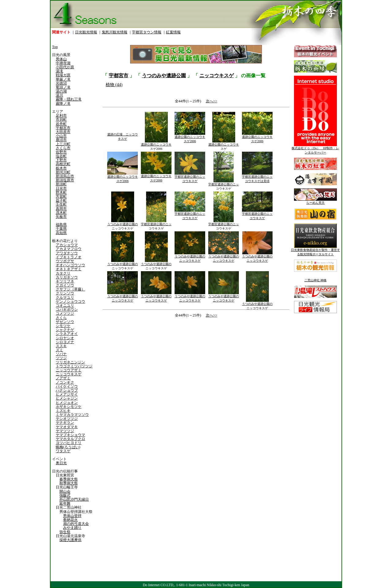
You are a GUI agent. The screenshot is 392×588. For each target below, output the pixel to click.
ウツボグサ (65, 261)
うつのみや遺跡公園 (164, 76)
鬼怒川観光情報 (115, 32)
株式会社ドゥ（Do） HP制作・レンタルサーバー (315, 149)
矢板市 (61, 217)
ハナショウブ (67, 390)
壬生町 (61, 204)
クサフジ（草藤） (70, 289)
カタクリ (63, 273)
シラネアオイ (67, 334)
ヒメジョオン (67, 403)
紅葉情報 (173, 32)
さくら (61, 318)
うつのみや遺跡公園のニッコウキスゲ (123, 225)
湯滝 (59, 71)
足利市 (61, 116)
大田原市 (63, 132)
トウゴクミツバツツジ (74, 366)
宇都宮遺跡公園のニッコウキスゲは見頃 (257, 177)
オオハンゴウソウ (70, 265)
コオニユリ (65, 305)
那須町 (61, 184)
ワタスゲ (63, 451)
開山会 (65, 491)
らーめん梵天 (315, 201)
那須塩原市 (65, 180)
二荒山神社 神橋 (316, 280)
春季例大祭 (69, 479)
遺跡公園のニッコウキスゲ (224, 145)
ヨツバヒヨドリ (69, 443)
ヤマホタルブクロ (70, 439)
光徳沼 (61, 83)
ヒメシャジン (67, 398)
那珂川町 (63, 172)
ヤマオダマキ (67, 427)
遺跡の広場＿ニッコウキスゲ (123, 135)
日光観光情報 (86, 32)
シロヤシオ (65, 338)
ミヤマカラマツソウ (72, 415)
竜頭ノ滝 (63, 87)
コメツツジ (65, 313)
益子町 (61, 200)
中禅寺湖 (63, 63)
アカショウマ (67, 245)
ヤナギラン (65, 423)
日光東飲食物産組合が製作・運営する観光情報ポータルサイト (315, 250)
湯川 (59, 95)
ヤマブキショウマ (70, 435)
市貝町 (61, 119)
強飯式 (65, 495)
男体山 (61, 59)
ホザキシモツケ (69, 407)
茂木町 (61, 213)
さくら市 (63, 148)
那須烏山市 (65, 176)
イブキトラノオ (69, 257)
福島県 (61, 225)
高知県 (61, 233)
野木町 (61, 192)
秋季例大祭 (69, 483)
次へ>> (212, 101)
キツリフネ (65, 281)
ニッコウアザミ (69, 370)
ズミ (59, 350)
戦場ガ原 (63, 75)
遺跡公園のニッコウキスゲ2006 (156, 145)
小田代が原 (65, 67)
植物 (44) (114, 85)
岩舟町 (61, 124)
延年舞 (65, 503)
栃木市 (61, 168)
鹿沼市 (61, 140)
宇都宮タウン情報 (147, 32)
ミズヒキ (63, 411)
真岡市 (61, 209)
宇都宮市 (63, 128)
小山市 (61, 136)
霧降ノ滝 (63, 104)
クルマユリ (65, 298)
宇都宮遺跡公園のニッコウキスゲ (190, 177)
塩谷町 (61, 156)
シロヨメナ (65, 342)
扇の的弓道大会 (76, 524)
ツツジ (61, 358)
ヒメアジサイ (67, 394)
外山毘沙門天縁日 (74, 499)
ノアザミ (63, 378)
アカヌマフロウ (69, 249)
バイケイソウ (67, 386)
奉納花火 (70, 520)
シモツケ (63, 326)
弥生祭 (65, 532)
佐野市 (61, 152)
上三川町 (63, 144)
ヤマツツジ (65, 431)
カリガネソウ (67, 277)
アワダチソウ (67, 253)
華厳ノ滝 (63, 79)
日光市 (61, 188)
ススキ (61, 346)
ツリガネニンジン (70, 362)
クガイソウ (65, 285)
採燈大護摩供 (70, 540)
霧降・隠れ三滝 (69, 99)
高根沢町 (63, 164)
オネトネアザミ (69, 269)
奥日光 (61, 463)
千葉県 (61, 229)
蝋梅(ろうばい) (68, 447)
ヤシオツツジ (67, 419)
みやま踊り (72, 528)
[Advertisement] (149, 370)
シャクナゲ (65, 330)
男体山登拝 (72, 516)
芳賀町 (61, 196)
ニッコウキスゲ (69, 374)
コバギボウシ (67, 309)
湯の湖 (61, 91)
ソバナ (61, 354)
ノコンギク (65, 382)
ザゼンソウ (65, 322)
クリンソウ (65, 293)
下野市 (61, 160)
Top (55, 47)
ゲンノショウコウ (70, 302)
